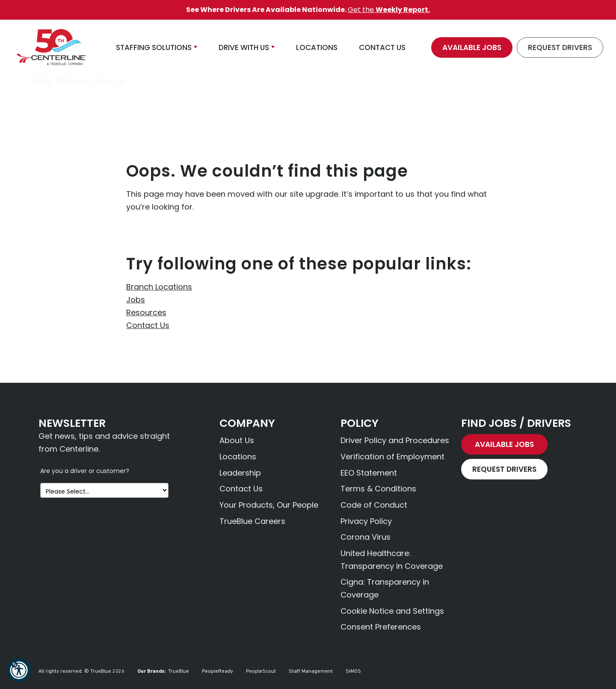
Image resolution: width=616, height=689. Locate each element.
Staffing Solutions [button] (154, 47)
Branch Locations (159, 287)
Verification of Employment (392, 457)
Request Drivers (560, 47)
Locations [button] (317, 47)
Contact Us (148, 325)
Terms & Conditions (378, 489)
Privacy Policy (366, 521)
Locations (238, 457)
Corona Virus (366, 537)
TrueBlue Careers (252, 521)
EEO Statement (369, 473)
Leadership (240, 473)
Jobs (136, 300)
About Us (237, 440)
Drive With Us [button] (244, 47)
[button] (19, 670)
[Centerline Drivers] (51, 47)
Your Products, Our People (269, 505)
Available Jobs (472, 47)
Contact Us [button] (382, 47)
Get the (389, 10)
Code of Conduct (374, 505)
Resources (146, 312)
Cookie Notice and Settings (392, 611)
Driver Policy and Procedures (395, 440)
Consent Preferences (381, 627)
